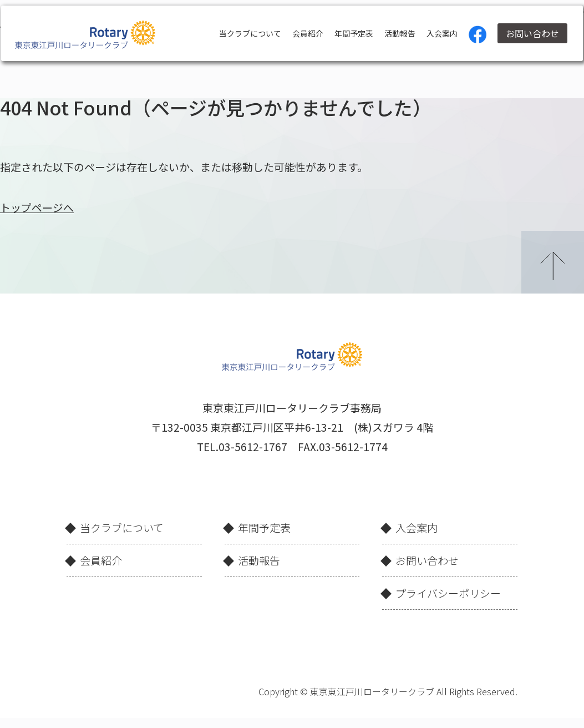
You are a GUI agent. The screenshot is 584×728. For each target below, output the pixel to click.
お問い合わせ (528, 33)
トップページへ (37, 207)
